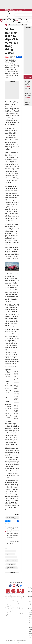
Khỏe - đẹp (27, 20)
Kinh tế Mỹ (25, 25)
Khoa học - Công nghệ (19, 20)
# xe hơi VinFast (11, 551)
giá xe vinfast (10, 554)
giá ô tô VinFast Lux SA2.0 (11, 561)
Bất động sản (15, 20)
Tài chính (8, 20)
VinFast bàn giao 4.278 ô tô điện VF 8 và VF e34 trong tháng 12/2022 (17, 412)
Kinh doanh (12, 20)
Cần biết (30, 20)
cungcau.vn (8, 643)
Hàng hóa (22, 20)
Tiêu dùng (6, 20)
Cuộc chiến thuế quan (14, 25)
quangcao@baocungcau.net (11, 10)
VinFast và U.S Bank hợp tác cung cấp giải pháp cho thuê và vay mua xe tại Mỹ (17, 392)
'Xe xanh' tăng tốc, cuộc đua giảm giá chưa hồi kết (28, 94)
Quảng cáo (7, 9)
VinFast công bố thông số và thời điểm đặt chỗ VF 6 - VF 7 (13, 542)
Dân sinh (25, 20)
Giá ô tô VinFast (11, 564)
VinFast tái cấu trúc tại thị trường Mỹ (16, 376)
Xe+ (17, 20)
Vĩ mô (3, 20)
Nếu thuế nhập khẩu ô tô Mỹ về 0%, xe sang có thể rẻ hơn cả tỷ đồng (28, 83)
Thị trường (7, 57)
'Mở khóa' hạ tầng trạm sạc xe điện (28, 104)
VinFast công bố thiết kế (12, 568)
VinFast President (11, 557)
